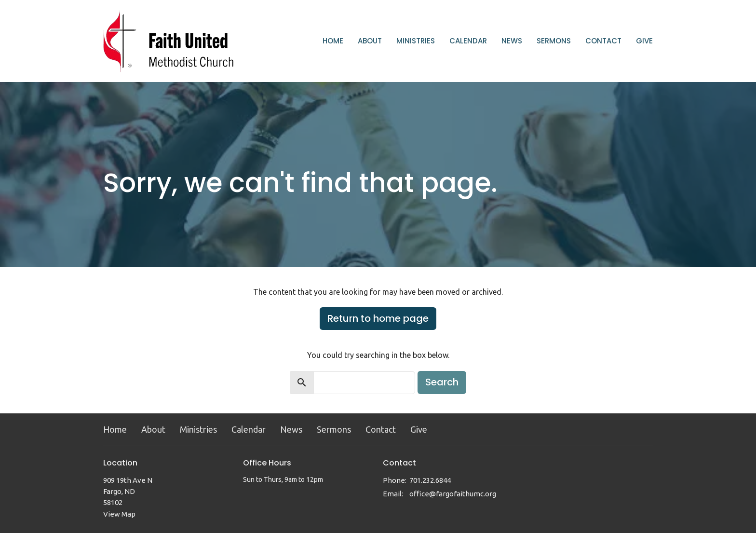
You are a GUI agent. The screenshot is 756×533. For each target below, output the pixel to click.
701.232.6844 (430, 480)
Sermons (554, 41)
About (370, 41)
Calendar (468, 41)
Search (442, 382)
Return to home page (378, 318)
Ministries (416, 41)
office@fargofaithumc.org (453, 494)
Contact (603, 41)
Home (333, 41)
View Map (119, 514)
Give (644, 41)
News (512, 41)
